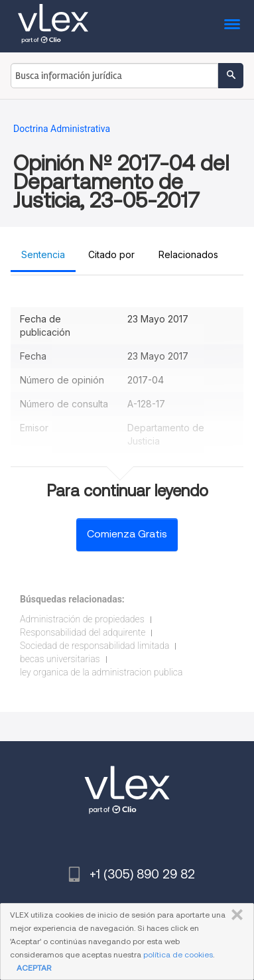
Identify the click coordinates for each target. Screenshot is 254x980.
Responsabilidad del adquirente (83, 632)
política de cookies (178, 954)
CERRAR (234, 915)
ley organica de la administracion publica (101, 672)
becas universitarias (60, 659)
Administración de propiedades (82, 619)
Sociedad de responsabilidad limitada (95, 646)
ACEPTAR (34, 968)
